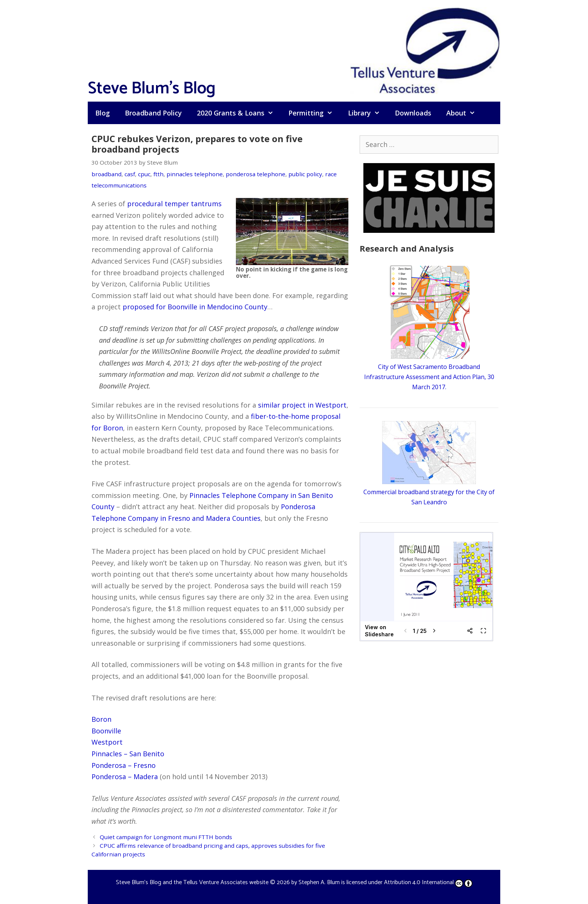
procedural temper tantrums (174, 204)
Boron (101, 719)
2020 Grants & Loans (239, 113)
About (464, 113)
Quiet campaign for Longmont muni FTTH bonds (166, 837)
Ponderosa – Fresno (124, 765)
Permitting (314, 113)
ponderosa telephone (256, 174)
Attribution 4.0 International (428, 882)
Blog (103, 113)
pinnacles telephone (195, 174)
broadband (106, 174)
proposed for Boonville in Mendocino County (195, 307)
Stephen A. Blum (319, 882)
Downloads (413, 113)
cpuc (144, 174)
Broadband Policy (153, 113)
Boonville (106, 731)
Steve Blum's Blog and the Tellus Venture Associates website (192, 882)
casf (130, 174)
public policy (305, 174)
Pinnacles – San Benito (128, 754)
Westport (107, 742)
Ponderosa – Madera (125, 777)
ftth (158, 174)
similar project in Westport (302, 405)
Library (368, 113)
